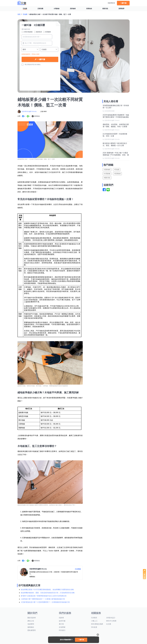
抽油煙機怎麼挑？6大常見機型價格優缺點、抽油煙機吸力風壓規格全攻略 (47, 590)
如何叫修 (62, 621)
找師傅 (61, 618)
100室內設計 (111, 618)
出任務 (109, 624)
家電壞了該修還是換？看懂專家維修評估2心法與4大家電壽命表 (44, 596)
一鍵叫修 (123, 3)
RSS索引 (62, 630)
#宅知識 (117, 170)
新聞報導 (121, 9)
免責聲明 (31, 624)
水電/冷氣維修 (27, 32)
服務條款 (31, 627)
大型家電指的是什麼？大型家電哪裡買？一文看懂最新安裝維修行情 (45, 602)
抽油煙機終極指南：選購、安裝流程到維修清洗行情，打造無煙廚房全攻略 (48, 593)
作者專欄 (78, 569)
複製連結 (37, 116)
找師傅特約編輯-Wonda (29, 111)
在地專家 (62, 627)
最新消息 (105, 9)
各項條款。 (38, 64)
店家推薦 (40, 9)
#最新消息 (107, 178)
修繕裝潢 (38, 32)
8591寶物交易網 (97, 624)
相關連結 (32, 577)
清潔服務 (47, 32)
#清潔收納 (117, 174)
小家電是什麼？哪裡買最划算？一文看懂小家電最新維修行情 (43, 599)
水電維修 (57, 9)
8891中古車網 (111, 621)
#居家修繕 (107, 170)
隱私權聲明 (32, 630)
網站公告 (31, 621)
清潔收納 (89, 9)
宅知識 (25, 9)
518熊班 (94, 618)
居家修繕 (73, 9)
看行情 (61, 624)
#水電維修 (107, 174)
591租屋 (94, 627)
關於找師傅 (32, 618)
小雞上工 (94, 621)
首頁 (19, 14)
